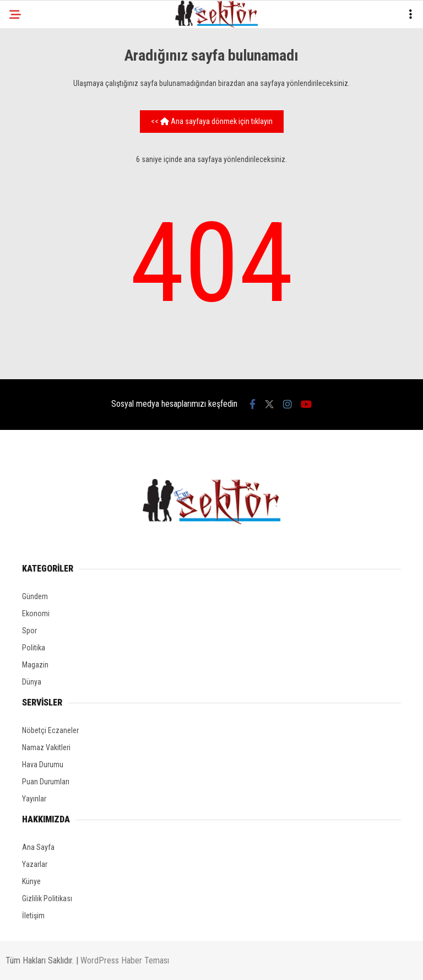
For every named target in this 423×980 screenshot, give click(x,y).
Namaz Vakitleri (46, 747)
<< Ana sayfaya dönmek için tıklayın (212, 121)
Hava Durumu (43, 764)
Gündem (35, 596)
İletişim (33, 916)
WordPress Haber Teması (125, 960)
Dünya (32, 682)
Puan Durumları (46, 782)
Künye (31, 881)
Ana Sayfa (38, 847)
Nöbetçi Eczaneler (50, 730)
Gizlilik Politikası (47, 898)
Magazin (35, 665)
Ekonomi (36, 613)
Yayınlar (34, 799)
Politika (34, 648)
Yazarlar (35, 864)
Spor (29, 631)
